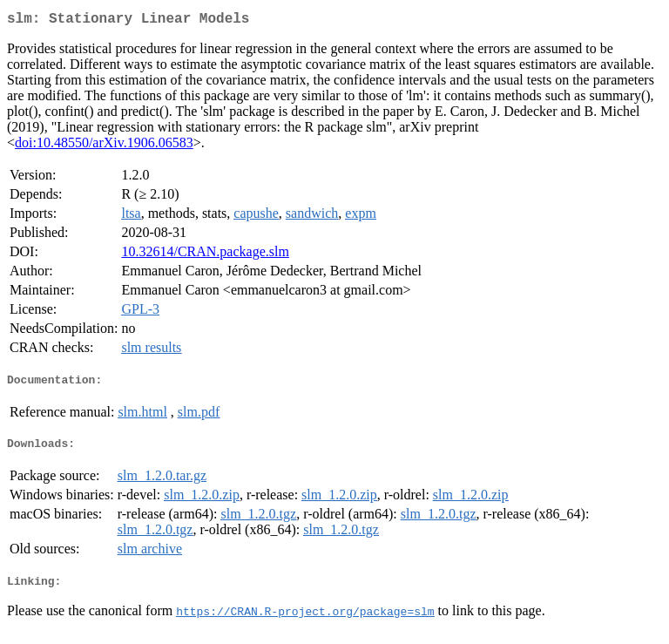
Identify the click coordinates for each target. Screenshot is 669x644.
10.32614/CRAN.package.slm (205, 255)
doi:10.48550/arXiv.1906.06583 (104, 146)
